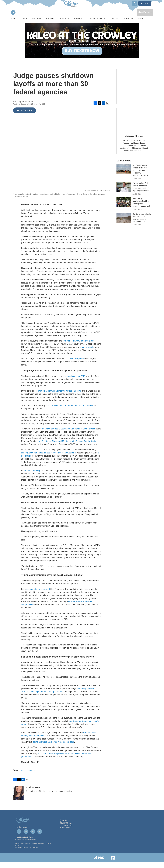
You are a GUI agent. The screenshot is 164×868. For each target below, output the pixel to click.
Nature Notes (134, 142)
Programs (49, 24)
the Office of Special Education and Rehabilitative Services (69, 435)
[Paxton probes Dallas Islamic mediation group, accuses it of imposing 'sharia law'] (124, 193)
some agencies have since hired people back (54, 748)
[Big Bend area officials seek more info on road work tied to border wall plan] (124, 223)
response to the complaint (38, 595)
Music (24, 24)
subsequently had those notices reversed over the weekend (48, 459)
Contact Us (64, 828)
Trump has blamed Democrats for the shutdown (60, 397)
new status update (75, 364)
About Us (129, 24)
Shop (141, 24)
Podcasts (64, 24)
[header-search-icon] (136, 6)
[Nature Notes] (134, 126)
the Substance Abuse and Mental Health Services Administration (68, 447)
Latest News (124, 166)
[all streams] (145, 18)
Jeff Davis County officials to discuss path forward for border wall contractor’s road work (142, 176)
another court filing (32, 476)
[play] (13, 18)
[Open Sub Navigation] (18, 24)
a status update (87, 353)
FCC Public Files (66, 831)
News (14, 24)
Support (115, 24)
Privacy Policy (65, 833)
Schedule (37, 24)
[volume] (20, 18)
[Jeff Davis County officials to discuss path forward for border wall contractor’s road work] (124, 175)
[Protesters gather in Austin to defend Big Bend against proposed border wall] (124, 208)
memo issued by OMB (75, 382)
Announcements (66, 830)
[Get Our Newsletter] (134, 92)
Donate (147, 6)
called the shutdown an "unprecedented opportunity (69, 411)
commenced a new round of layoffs (79, 347)
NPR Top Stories (28, 776)
